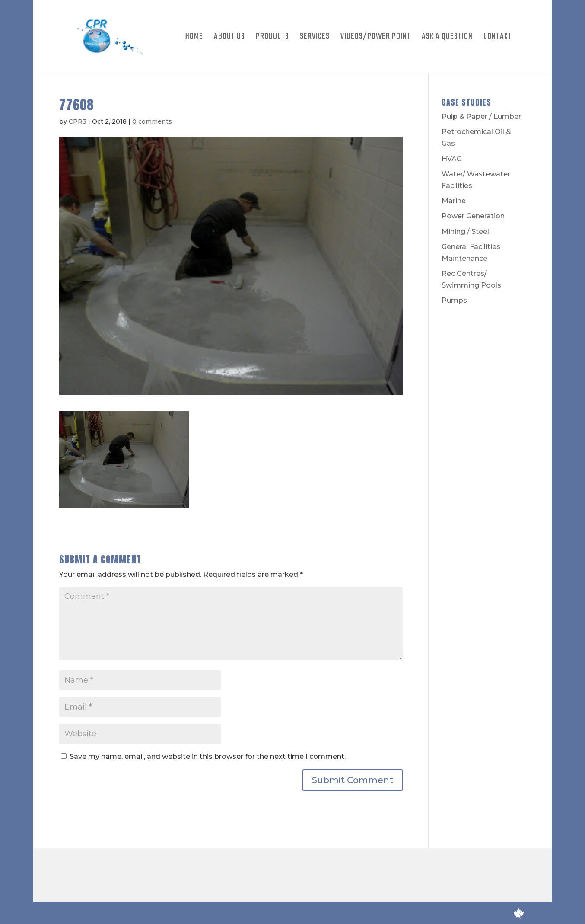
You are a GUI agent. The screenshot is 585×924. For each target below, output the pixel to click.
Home (194, 38)
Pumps (454, 300)
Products (272, 38)
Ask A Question (447, 38)
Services (315, 38)
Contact (498, 38)
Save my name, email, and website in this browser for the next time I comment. (208, 756)
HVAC (452, 159)
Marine (454, 201)
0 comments (152, 121)
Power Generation (473, 216)
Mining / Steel (465, 232)
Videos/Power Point (376, 38)
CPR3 (78, 121)
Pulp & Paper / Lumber (481, 117)
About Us (229, 38)
